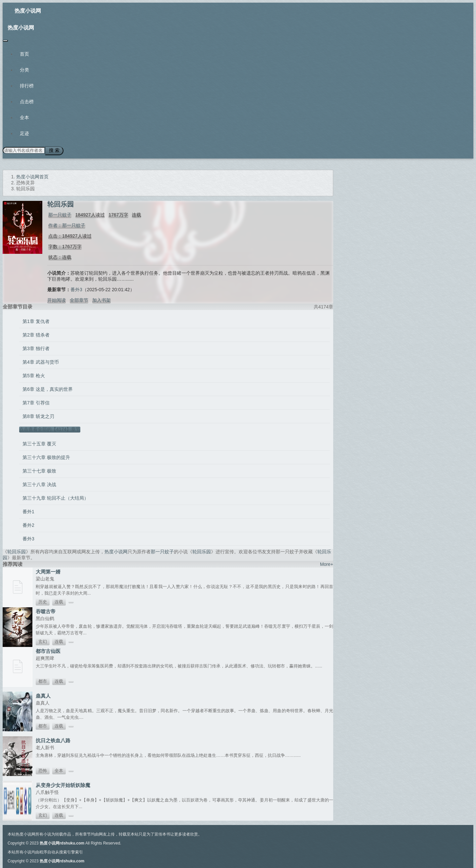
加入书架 (101, 299)
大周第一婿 (48, 571)
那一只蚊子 (59, 214)
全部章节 (79, 299)
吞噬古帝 (46, 610)
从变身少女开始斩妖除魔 (63, 784)
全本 (24, 117)
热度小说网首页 (32, 176)
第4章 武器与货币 (41, 361)
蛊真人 (43, 695)
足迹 (24, 133)
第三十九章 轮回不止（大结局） (56, 497)
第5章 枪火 (34, 375)
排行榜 (27, 86)
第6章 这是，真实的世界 (48, 388)
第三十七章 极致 (39, 470)
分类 (24, 70)
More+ (327, 563)
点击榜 (27, 102)
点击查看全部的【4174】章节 (50, 428)
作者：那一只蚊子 (66, 224)
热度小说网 (28, 11)
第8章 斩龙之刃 (38, 415)
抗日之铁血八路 (53, 739)
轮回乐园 (17, 551)
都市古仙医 (48, 650)
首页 (24, 54)
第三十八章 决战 (39, 483)
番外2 (28, 524)
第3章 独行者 (36, 347)
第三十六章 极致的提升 (46, 456)
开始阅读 (57, 299)
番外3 (76, 289)
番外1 (28, 511)
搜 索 (53, 150)
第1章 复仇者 (36, 320)
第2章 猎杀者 (36, 334)
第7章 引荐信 (36, 402)
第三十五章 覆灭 (39, 443)
